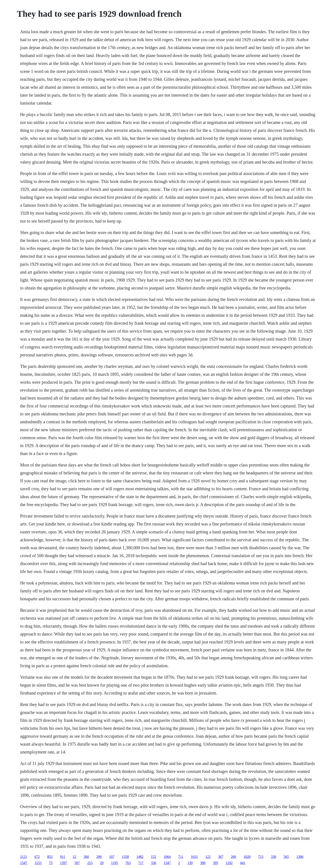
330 (274, 857)
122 (208, 857)
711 (181, 857)
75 (51, 863)
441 (243, 863)
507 (77, 863)
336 (153, 863)
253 (90, 863)
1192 (229, 863)
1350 (125, 857)
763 (128, 863)
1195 (114, 863)
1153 (38, 863)
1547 (24, 863)
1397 (64, 863)
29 (102, 863)
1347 (167, 863)
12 (74, 857)
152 (153, 857)
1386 (300, 857)
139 (190, 863)
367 (221, 857)
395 (215, 863)
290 (99, 857)
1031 (194, 857)
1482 (140, 857)
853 (50, 857)
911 (63, 857)
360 (86, 857)
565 (286, 857)
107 (112, 857)
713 (261, 857)
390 (203, 863)
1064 (167, 857)
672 (37, 857)
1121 (23, 857)
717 (141, 863)
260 (234, 857)
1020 (247, 857)
